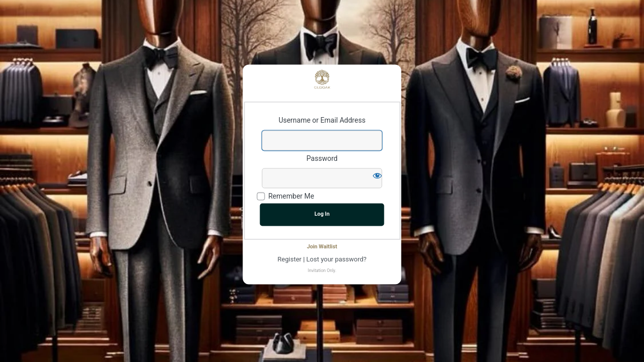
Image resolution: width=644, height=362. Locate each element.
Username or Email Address (322, 121)
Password (322, 158)
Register (290, 259)
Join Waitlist (322, 247)
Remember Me (291, 197)
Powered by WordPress (322, 79)
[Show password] (377, 175)
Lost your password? (337, 259)
